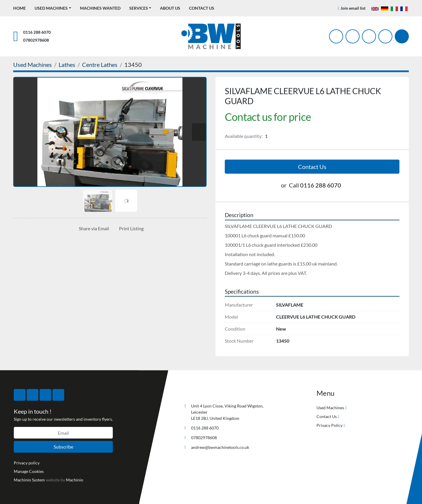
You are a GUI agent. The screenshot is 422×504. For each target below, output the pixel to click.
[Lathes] (67, 65)
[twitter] (353, 36)
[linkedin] (385, 36)
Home (19, 8)
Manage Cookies (29, 471)
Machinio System (29, 480)
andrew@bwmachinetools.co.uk (220, 447)
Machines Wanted (100, 8)
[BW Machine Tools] (201, 392)
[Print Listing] (130, 229)
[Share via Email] (93, 229)
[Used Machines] (33, 65)
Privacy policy (27, 463)
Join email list (353, 8)
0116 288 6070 (37, 32)
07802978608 (36, 40)
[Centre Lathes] (100, 65)
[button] (53, 8)
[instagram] (369, 36)
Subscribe (63, 447)
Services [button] (139, 8)
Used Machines (51, 8)
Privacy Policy (330, 425)
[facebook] (336, 36)
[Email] (63, 433)
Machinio (75, 480)
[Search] (402, 36)
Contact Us (202, 8)
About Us (170, 8)
